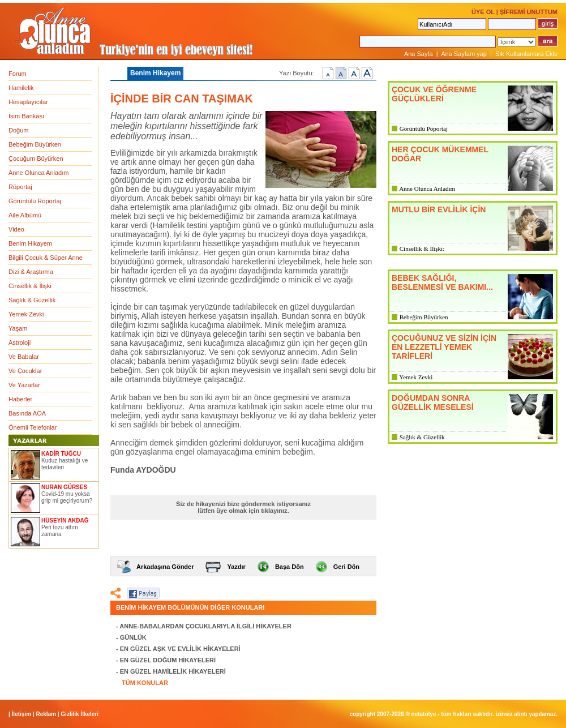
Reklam (46, 714)
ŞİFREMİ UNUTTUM (529, 12)
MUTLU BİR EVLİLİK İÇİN (439, 209)
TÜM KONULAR (145, 683)
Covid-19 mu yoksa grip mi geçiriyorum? (67, 497)
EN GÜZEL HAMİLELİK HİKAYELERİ (173, 671)
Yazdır (236, 567)
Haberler (20, 399)
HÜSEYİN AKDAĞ (65, 521)
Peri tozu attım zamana (59, 531)
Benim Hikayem (30, 243)
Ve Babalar (24, 357)
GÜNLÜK (133, 637)
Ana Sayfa (419, 54)
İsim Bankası (26, 116)
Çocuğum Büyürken (36, 159)
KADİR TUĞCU (61, 454)
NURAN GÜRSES (64, 487)
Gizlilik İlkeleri (80, 714)
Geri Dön (346, 567)
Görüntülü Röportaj (35, 201)
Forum (18, 74)
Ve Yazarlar (24, 385)
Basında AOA (27, 413)
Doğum (18, 130)
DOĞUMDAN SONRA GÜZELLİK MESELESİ (433, 402)
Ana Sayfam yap (464, 54)
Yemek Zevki (26, 314)
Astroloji (20, 342)
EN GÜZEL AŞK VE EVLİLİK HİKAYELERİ (180, 649)
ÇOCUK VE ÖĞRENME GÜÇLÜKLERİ (434, 94)
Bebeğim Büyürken (35, 144)
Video (16, 229)
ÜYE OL (483, 12)
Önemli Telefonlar (33, 427)
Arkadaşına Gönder (165, 567)
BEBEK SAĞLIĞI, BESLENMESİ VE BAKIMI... (442, 282)
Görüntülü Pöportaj (424, 129)
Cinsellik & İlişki (30, 286)
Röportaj (20, 187)
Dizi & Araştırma (31, 272)
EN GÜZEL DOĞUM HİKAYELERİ (168, 660)
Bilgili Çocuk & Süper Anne (46, 258)
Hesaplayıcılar (28, 102)
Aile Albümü (25, 215)
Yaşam (18, 328)
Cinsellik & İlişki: (422, 249)
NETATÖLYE (424, 714)
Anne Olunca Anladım (38, 173)
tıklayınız (274, 511)
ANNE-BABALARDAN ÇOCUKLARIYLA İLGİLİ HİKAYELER (205, 626)
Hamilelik (21, 88)
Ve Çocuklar (25, 371)
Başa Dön (290, 567)
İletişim (22, 714)
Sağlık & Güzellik (32, 300)
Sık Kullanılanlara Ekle (526, 54)
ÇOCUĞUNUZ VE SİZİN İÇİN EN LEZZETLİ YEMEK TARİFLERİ (444, 347)
